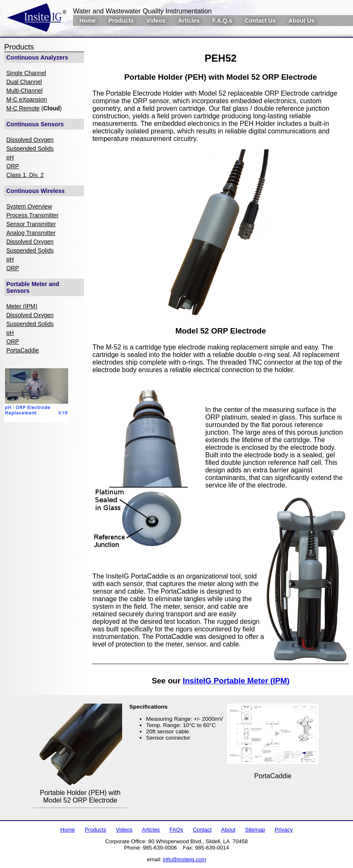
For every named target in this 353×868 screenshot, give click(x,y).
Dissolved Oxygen (30, 140)
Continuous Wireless (35, 191)
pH (10, 157)
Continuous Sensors (35, 124)
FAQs (176, 830)
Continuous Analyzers (37, 57)
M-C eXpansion (27, 99)
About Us (301, 21)
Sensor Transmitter (31, 224)
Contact (202, 830)
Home (88, 21)
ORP (13, 166)
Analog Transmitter (31, 233)
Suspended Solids (30, 149)
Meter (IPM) (22, 306)
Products (121, 21)
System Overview (29, 206)
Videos (156, 21)
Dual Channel (24, 82)
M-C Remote (23, 108)
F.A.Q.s (222, 21)
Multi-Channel (24, 91)
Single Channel (26, 73)
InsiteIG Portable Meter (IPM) (236, 681)
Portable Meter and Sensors (33, 287)
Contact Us (260, 21)
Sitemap (255, 830)
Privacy (284, 830)
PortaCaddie (23, 350)
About (228, 830)
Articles (189, 21)
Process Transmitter (32, 215)
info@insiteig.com (184, 859)
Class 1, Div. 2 (25, 175)
